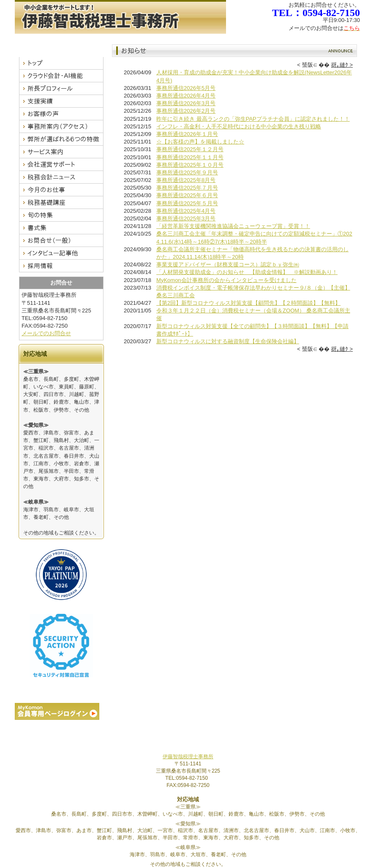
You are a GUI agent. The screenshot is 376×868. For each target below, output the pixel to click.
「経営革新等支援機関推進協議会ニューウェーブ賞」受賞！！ (233, 226)
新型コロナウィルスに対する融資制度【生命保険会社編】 (228, 341)
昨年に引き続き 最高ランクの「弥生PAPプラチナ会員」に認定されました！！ (253, 119)
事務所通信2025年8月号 (186, 180)
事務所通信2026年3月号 (186, 103)
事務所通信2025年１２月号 (190, 149)
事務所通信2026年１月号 (187, 134)
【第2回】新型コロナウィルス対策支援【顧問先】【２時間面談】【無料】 (248, 303)
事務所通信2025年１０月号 (190, 165)
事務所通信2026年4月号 (186, 96)
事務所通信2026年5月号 (186, 88)
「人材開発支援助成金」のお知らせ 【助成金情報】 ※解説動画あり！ (247, 272)
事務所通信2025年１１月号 (190, 157)
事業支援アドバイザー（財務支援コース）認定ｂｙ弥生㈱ (228, 264)
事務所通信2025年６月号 (187, 195)
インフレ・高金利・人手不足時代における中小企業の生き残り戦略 (239, 126)
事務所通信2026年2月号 (186, 111)
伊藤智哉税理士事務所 (188, 757)
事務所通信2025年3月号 (186, 218)
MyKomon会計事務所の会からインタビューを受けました (226, 280)
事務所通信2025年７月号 (187, 188)
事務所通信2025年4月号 (186, 211)
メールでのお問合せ (46, 333)
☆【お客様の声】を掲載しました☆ (200, 142)
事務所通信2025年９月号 (187, 172)
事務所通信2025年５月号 (187, 203)
